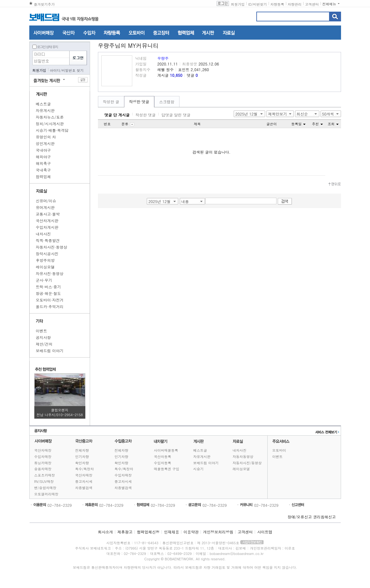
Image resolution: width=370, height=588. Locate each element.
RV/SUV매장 (44, 481)
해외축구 (43, 163)
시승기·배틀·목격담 (52, 130)
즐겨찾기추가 (44, 4)
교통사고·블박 (48, 214)
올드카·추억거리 (50, 306)
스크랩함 (167, 102)
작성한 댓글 (139, 102)
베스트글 (43, 104)
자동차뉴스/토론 (50, 117)
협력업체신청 (148, 532)
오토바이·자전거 (50, 300)
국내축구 (43, 170)
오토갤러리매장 (46, 494)
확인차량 (82, 463)
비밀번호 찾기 (73, 70)
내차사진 (43, 234)
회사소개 (105, 532)
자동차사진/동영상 (247, 463)
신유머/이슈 (46, 201)
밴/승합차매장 (46, 488)
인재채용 (171, 532)
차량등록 (277, 4)
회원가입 (238, 4)
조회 (333, 124)
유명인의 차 (46, 137)
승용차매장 (43, 469)
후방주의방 (45, 260)
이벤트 (42, 331)
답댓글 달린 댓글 (176, 115)
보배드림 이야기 (50, 351)
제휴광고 (125, 532)
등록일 (298, 124)
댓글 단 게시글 (117, 115)
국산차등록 (163, 457)
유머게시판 (45, 207)
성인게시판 (45, 143)
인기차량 (82, 457)
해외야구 (43, 157)
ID (250, 4)
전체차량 (82, 450)
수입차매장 (43, 457)
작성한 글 (111, 102)
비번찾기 (260, 4)
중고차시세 (84, 481)
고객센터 (312, 4)
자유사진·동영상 (50, 273)
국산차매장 (43, 450)
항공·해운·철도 (48, 293)
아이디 (55, 70)
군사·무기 (44, 280)
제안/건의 (44, 344)
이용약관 (191, 532)
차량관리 (295, 4)
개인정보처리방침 (218, 532)
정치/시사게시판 (50, 124)
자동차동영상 (243, 457)
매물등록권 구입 (167, 469)
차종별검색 (84, 488)
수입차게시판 (47, 227)
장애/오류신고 (300, 517)
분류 (128, 124)
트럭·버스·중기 (48, 287)
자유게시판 (45, 110)
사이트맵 (265, 532)
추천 (317, 124)
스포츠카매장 (45, 475)
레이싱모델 (45, 267)
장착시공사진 (47, 254)
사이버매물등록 (166, 450)
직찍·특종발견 (48, 240)
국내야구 (43, 150)
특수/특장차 (85, 469)
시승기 (199, 469)
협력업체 (43, 176)
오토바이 (279, 450)
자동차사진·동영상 (52, 247)
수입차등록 (163, 463)
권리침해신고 (324, 517)
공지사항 (43, 337)
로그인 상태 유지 (47, 47)
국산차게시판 (47, 220)
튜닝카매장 (43, 463)
